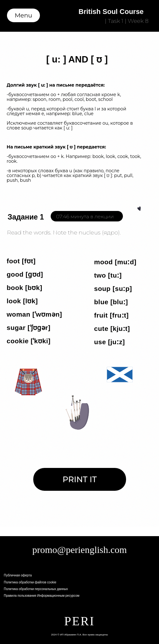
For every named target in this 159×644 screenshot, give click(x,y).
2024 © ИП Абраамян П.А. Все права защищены (79, 635)
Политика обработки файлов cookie (30, 582)
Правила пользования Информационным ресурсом (42, 596)
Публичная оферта (18, 575)
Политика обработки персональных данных (36, 589)
